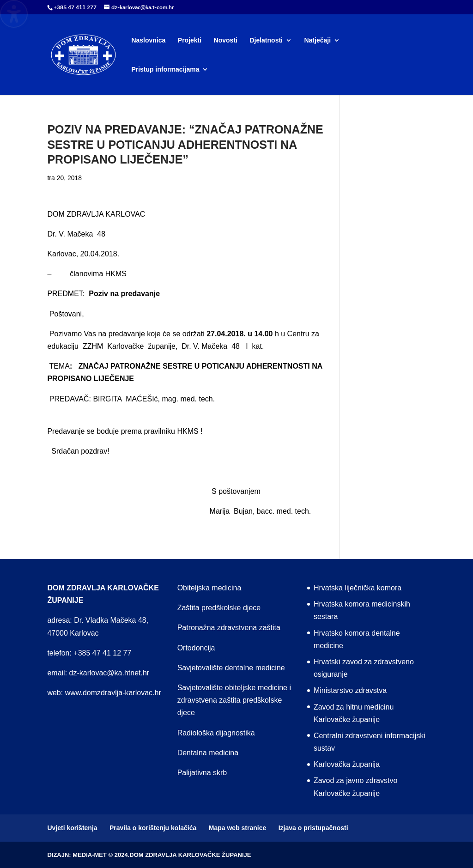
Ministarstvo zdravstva (350, 690)
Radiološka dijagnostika (216, 733)
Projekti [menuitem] (190, 40)
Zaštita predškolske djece (219, 608)
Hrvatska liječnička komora (358, 588)
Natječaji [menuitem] (317, 40)
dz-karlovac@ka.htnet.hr (109, 673)
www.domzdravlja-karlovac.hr (113, 693)
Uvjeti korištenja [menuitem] (72, 828)
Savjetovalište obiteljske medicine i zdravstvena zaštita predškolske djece (234, 700)
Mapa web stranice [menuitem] (238, 828)
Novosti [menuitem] (226, 40)
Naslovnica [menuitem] (148, 40)
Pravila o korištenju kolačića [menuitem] (153, 828)
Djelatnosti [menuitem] (266, 40)
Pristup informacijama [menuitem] (165, 70)
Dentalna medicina (208, 753)
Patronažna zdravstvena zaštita (229, 628)
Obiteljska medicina (209, 588)
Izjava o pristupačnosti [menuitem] (313, 828)
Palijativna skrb (202, 773)
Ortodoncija (196, 648)
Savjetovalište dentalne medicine (231, 668)
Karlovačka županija (347, 764)
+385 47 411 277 (75, 7)
